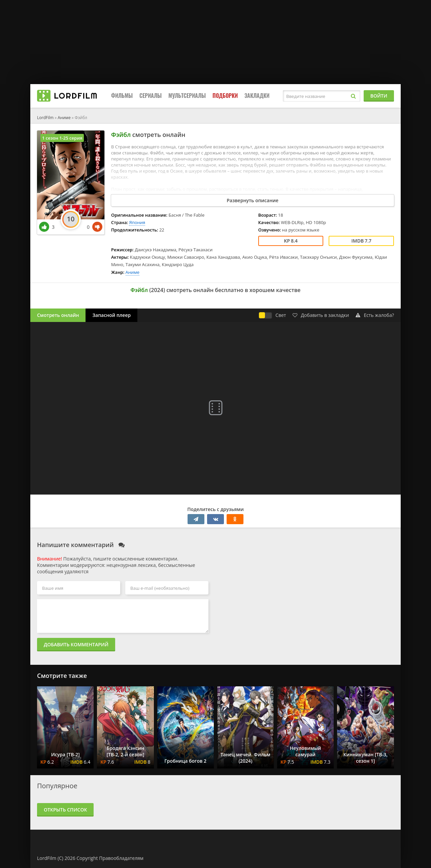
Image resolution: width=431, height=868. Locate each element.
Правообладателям (121, 858)
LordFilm (45, 118)
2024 (157, 290)
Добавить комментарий (76, 644)
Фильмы (122, 96)
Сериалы (151, 96)
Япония (137, 222)
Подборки (225, 96)
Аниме (64, 118)
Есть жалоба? (375, 315)
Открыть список (65, 810)
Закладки (257, 96)
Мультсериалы (187, 96)
